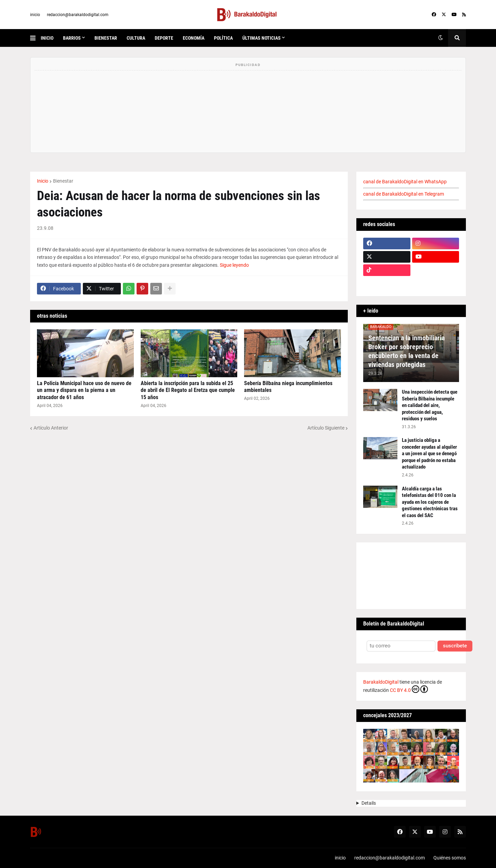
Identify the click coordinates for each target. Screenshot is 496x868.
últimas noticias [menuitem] (262, 38)
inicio (35, 15)
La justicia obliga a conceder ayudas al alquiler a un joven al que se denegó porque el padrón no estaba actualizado (429, 453)
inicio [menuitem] (47, 38)
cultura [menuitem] (136, 38)
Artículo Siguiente (326, 428)
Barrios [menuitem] (72, 38)
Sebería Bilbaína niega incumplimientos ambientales (288, 387)
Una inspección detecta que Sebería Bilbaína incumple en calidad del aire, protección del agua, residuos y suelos (430, 405)
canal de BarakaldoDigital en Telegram (404, 194)
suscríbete (455, 646)
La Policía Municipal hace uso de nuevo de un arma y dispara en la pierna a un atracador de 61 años (84, 390)
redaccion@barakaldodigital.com (78, 15)
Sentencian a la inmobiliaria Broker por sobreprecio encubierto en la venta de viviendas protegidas (406, 351)
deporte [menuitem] (164, 38)
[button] (35, 38)
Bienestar (63, 181)
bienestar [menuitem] (106, 38)
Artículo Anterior (51, 428)
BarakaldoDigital (381, 682)
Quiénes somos (450, 858)
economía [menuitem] (194, 38)
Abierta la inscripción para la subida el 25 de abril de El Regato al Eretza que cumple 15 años (188, 390)
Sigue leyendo (234, 265)
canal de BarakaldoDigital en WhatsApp (405, 182)
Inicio (43, 181)
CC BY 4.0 (409, 689)
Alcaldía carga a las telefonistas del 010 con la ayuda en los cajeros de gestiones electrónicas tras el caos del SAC (430, 502)
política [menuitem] (223, 38)
